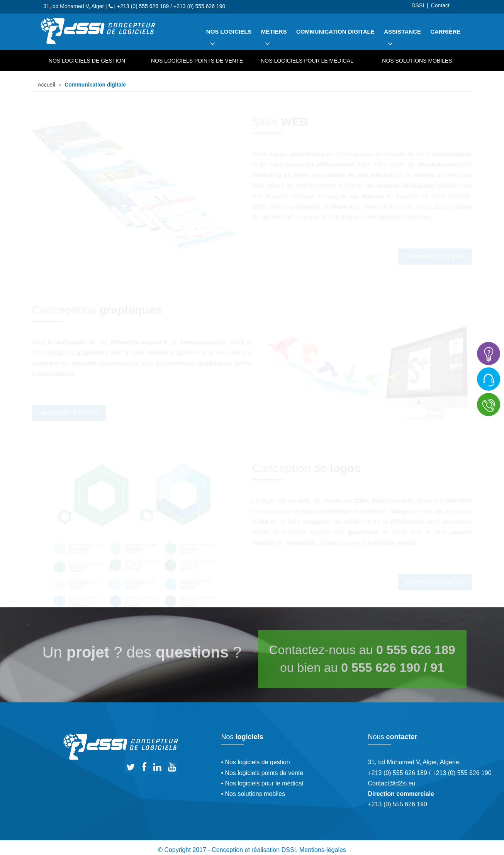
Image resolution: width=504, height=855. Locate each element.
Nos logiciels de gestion (87, 61)
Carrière (445, 31)
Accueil (47, 85)
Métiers (274, 40)
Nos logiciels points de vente (197, 61)
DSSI (418, 5)
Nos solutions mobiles (417, 61)
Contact (440, 5)
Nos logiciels (229, 40)
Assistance (402, 40)
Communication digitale (335, 31)
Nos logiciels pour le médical (307, 61)
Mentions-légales (323, 850)
